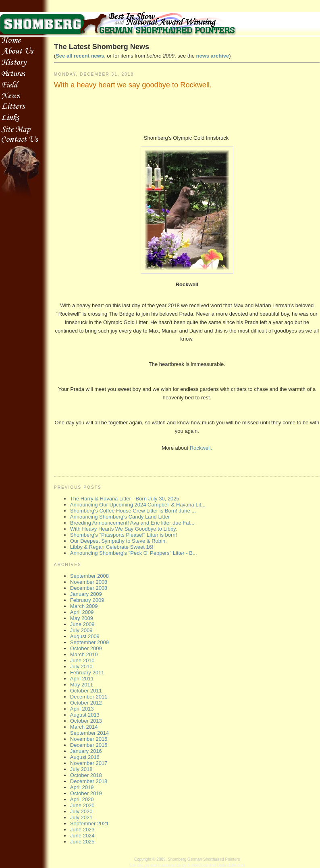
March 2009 (84, 606)
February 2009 (87, 600)
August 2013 (85, 715)
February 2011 (87, 673)
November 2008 (89, 582)
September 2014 (89, 733)
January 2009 (86, 594)
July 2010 (81, 666)
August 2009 (85, 636)
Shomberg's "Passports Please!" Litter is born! (124, 535)
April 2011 (82, 679)
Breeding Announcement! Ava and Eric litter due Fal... (132, 523)
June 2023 (82, 830)
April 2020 (82, 799)
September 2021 (89, 824)
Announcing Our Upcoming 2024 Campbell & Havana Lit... (138, 505)
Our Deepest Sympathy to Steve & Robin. (118, 541)
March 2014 (84, 727)
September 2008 (89, 576)
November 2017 (89, 763)
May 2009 (82, 618)
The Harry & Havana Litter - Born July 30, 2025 (125, 499)
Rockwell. (200, 448)
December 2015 (89, 745)
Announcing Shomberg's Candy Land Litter (120, 517)
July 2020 (81, 811)
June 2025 (82, 842)
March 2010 (84, 654)
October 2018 (86, 775)
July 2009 (81, 630)
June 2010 (82, 660)
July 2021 (81, 817)
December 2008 (89, 588)
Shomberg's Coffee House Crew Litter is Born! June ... (133, 511)
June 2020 (82, 805)
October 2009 (86, 648)
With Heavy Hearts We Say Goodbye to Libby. (124, 529)
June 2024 (82, 836)
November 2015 (89, 739)
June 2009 (82, 624)
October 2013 (86, 721)
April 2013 (82, 709)
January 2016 (86, 751)
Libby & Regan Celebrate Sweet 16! (112, 547)
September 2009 (89, 642)
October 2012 (86, 703)
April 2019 (82, 787)
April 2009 (82, 612)
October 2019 (86, 793)
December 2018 (89, 781)
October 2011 (86, 691)
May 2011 (82, 685)
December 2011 (89, 697)
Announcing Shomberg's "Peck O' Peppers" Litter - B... (134, 553)
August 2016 (85, 757)
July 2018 (81, 769)
